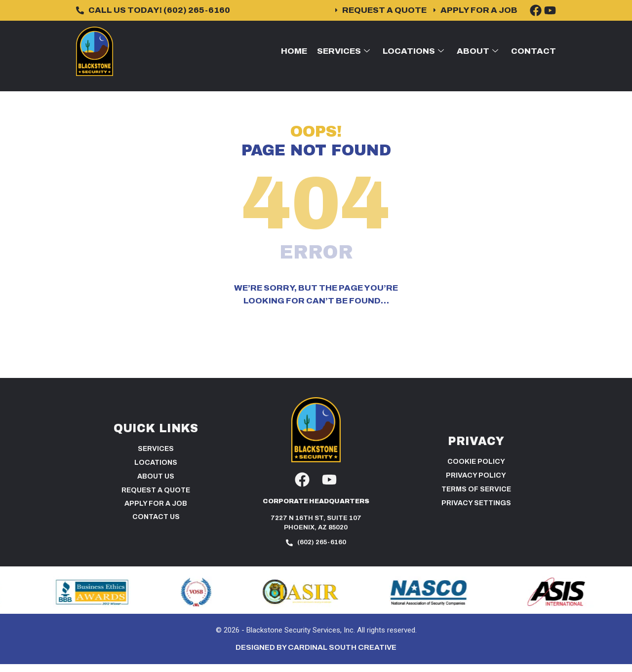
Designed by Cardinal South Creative (316, 656)
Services (343, 51)
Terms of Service (476, 498)
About (477, 51)
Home (294, 51)
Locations (413, 51)
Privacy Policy (476, 484)
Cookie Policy (476, 470)
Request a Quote (156, 498)
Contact (533, 51)
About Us (156, 484)
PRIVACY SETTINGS (476, 511)
